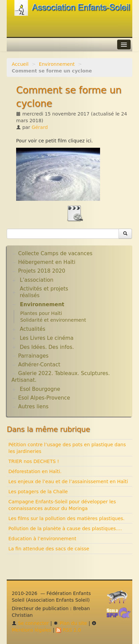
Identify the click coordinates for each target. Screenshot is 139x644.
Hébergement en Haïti (47, 262)
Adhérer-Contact (39, 365)
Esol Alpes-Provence (44, 398)
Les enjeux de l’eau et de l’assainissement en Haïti (68, 481)
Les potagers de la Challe (38, 492)
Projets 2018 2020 (42, 271)
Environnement (57, 64)
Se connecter (30, 623)
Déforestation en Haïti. (35, 471)
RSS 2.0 (68, 630)
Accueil (20, 64)
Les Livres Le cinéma (47, 338)
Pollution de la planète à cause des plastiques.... (65, 528)
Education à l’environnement (42, 539)
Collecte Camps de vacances (55, 254)
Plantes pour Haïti (41, 313)
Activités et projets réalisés (44, 292)
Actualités (33, 329)
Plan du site (70, 623)
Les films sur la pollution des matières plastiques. (66, 518)
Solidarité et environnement (53, 320)
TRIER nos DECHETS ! (34, 461)
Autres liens (33, 407)
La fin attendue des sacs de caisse (49, 549)
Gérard (40, 127)
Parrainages (33, 356)
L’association (37, 280)
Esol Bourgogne (40, 389)
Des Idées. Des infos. (47, 347)
